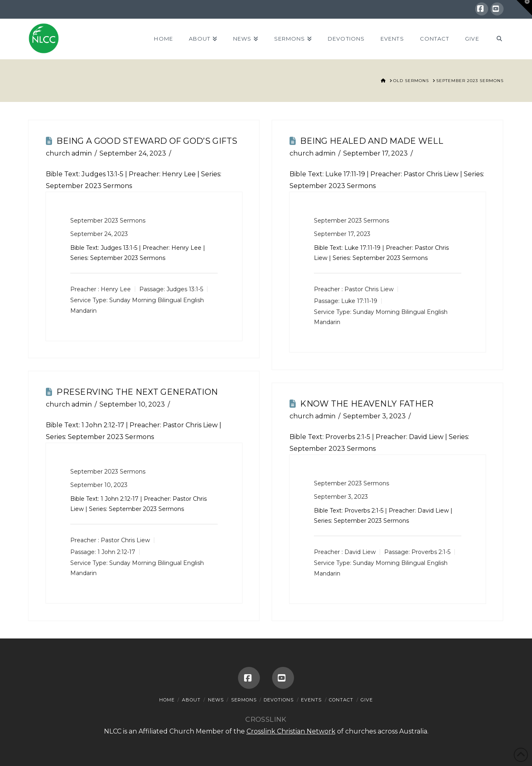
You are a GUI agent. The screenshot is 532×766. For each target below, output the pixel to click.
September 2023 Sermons (108, 221)
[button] (524, 8)
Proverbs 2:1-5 (348, 437)
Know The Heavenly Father (367, 404)
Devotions (279, 700)
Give (367, 700)
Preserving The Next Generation (137, 392)
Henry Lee (116, 289)
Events (311, 700)
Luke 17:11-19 (345, 174)
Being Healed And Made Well (372, 141)
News (216, 700)
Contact (341, 700)
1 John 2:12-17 (103, 425)
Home (167, 700)
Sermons (244, 700)
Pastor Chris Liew (369, 289)
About (191, 700)
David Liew (360, 552)
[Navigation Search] (495, 39)
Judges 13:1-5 (103, 174)
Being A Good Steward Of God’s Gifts (147, 141)
